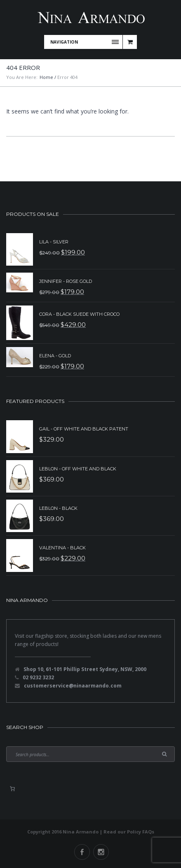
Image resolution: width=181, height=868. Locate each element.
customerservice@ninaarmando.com (73, 686)
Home (46, 77)
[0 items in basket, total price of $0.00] (12, 789)
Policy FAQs (141, 832)
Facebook (82, 852)
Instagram (101, 852)
